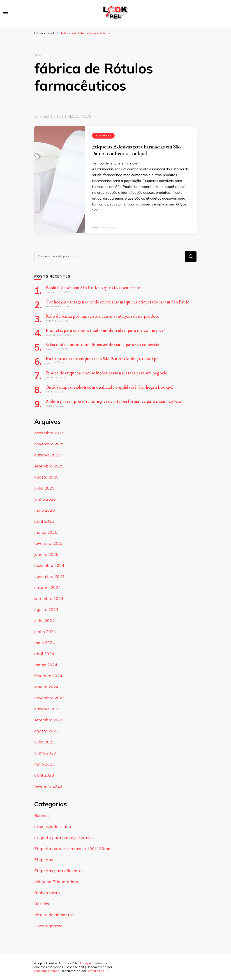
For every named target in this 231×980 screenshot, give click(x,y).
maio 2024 (45, 643)
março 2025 (46, 532)
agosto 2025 (46, 477)
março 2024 (46, 665)
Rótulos (42, 904)
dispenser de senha (53, 826)
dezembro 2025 (49, 433)
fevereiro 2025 (48, 543)
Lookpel (86, 963)
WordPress (96, 971)
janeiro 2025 (46, 554)
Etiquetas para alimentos (59, 871)
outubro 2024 (47, 587)
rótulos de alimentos (54, 915)
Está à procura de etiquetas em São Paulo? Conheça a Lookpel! (103, 359)
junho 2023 (45, 753)
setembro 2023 (49, 720)
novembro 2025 (49, 444)
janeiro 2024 (46, 687)
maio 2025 (45, 510)
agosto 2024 (46, 610)
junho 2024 (45, 632)
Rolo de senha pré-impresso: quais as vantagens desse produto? (103, 316)
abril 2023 (44, 775)
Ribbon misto (47, 893)
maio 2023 (45, 764)
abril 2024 (44, 654)
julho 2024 (44, 621)
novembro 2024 (49, 576)
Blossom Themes (47, 971)
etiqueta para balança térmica (64, 838)
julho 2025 (44, 488)
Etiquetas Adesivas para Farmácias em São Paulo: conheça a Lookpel (136, 150)
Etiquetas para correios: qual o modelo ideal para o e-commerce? (105, 330)
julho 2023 (44, 742)
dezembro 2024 (49, 565)
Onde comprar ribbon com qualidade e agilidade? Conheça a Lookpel (110, 387)
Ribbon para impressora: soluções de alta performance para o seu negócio (113, 401)
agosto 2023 (46, 731)
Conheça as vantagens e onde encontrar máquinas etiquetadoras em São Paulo (118, 302)
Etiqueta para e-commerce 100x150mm (73, 849)
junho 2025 (45, 499)
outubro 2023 (47, 709)
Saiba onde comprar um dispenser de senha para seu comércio (102, 344)
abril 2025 (44, 521)
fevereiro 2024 (48, 676)
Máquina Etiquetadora (56, 882)
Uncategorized (49, 926)
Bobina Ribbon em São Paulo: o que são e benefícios (93, 288)
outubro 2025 (47, 455)
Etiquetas (103, 136)
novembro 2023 (49, 698)
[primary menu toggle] (6, 14)
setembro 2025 (49, 466)
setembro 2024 (49, 598)
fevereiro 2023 (48, 786)
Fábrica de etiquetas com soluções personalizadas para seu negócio (106, 373)
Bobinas (42, 815)
